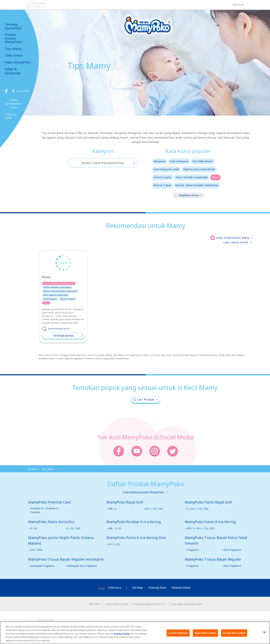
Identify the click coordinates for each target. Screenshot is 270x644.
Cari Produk (146, 399)
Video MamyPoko (18, 62)
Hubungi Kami (157, 588)
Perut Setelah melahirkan (192, 177)
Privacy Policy (122, 636)
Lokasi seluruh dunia (117, 604)
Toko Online (14, 55)
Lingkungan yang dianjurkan (186, 604)
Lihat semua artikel (236, 242)
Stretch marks (163, 177)
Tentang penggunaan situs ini (149, 604)
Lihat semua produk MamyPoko (143, 492)
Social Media (23, 91)
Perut (215, 177)
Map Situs (95, 604)
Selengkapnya (63, 335)
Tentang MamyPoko (13, 26)
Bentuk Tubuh (162, 185)
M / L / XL (114, 544)
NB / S (113, 509)
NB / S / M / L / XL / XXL (201, 528)
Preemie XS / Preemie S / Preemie (45, 510)
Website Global (181, 588)
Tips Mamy (13, 49)
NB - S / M (115, 528)
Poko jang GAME (11, 116)
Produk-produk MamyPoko (13, 38)
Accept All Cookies (234, 635)
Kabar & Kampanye (13, 71)
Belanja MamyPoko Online (16, 104)
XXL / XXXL (37, 550)
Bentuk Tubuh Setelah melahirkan (197, 185)
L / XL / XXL (74, 528)
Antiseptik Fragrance (42, 566)
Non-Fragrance (232, 550)
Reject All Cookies (205, 635)
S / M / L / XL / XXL (198, 509)
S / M (34, 528)
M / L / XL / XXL (154, 509)
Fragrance (193, 550)
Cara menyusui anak (166, 169)
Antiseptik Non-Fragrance (82, 566)
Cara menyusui (179, 161)
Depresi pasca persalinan (199, 169)
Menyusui (160, 161)
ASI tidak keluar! (203, 161)
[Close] (264, 635)
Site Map (137, 588)
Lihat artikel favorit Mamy (233, 238)
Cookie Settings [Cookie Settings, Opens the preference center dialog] (178, 635)
